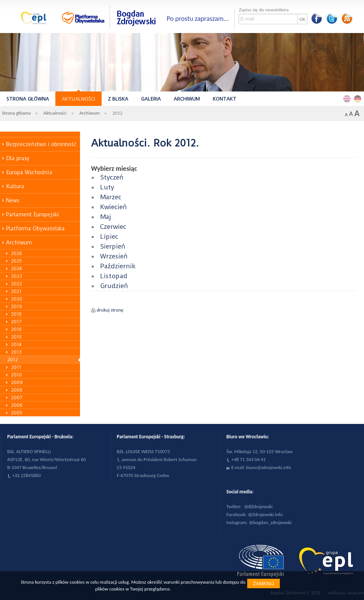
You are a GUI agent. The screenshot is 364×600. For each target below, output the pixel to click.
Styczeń (112, 177)
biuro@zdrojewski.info (269, 467)
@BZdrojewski (258, 506)
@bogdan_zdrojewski (270, 522)
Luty (107, 187)
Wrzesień (114, 256)
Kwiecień (114, 207)
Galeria (151, 99)
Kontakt (224, 99)
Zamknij (264, 583)
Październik (118, 266)
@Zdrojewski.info (265, 514)
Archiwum (187, 99)
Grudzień (114, 286)
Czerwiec (113, 227)
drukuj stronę (110, 310)
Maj (106, 217)
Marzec (111, 197)
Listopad (114, 276)
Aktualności (78, 99)
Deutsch (359, 98)
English (348, 98)
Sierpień (113, 246)
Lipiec (109, 236)
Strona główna (28, 99)
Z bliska (118, 99)
